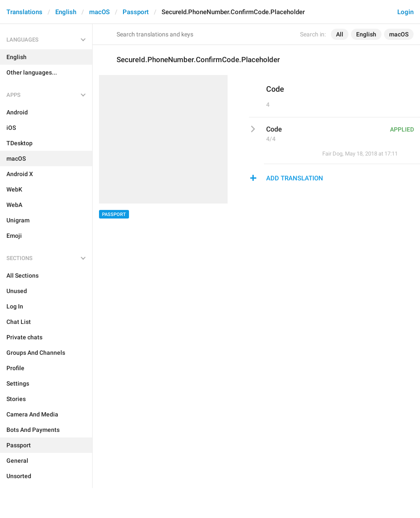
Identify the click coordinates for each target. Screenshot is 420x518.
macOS (99, 12)
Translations (24, 12)
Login (405, 12)
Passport (136, 12)
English (66, 12)
